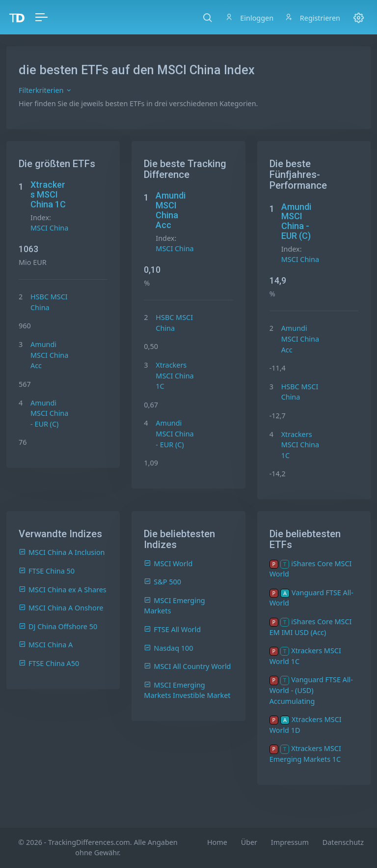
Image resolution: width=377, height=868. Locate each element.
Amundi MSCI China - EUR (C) (49, 413)
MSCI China (49, 228)
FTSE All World (172, 629)
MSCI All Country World (187, 666)
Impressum (290, 842)
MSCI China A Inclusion (62, 552)
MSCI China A (46, 645)
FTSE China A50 (49, 663)
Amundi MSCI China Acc (49, 355)
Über (249, 842)
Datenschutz (343, 842)
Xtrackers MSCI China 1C (48, 194)
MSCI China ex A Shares (63, 590)
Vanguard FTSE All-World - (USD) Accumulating (311, 690)
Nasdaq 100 (168, 648)
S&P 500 (162, 582)
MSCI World (168, 564)
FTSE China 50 (47, 571)
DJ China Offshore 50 (58, 626)
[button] (207, 17)
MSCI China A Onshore (61, 608)
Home (217, 842)
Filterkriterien (45, 90)
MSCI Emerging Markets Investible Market (187, 690)
